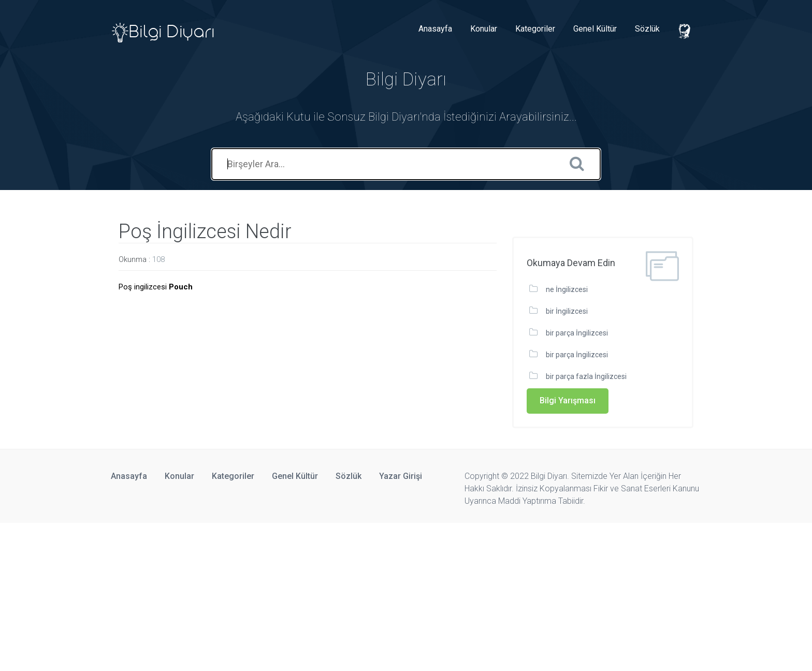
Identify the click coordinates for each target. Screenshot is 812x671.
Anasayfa (435, 29)
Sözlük (647, 29)
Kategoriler (535, 29)
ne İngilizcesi (567, 289)
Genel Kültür (595, 29)
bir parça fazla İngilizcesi (586, 376)
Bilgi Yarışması (568, 400)
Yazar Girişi (401, 476)
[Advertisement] (311, 595)
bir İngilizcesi (567, 311)
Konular (484, 29)
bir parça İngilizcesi (577, 333)
